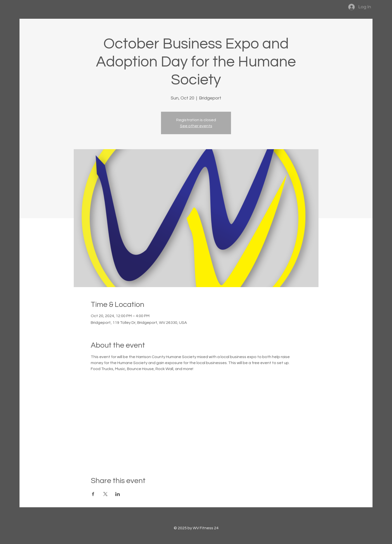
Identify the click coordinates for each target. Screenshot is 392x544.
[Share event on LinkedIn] (118, 494)
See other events (196, 126)
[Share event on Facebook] (93, 494)
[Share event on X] (105, 494)
